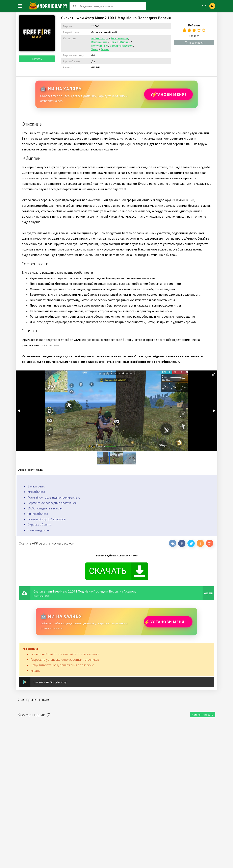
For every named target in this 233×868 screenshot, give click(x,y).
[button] (214, 374)
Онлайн (125, 42)
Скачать (37, 59)
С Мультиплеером (121, 46)
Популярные (99, 46)
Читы (95, 49)
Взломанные (99, 42)
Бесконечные (119, 38)
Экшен (105, 49)
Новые (114, 42)
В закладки (194, 43)
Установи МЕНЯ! (168, 94)
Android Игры (100, 38)
